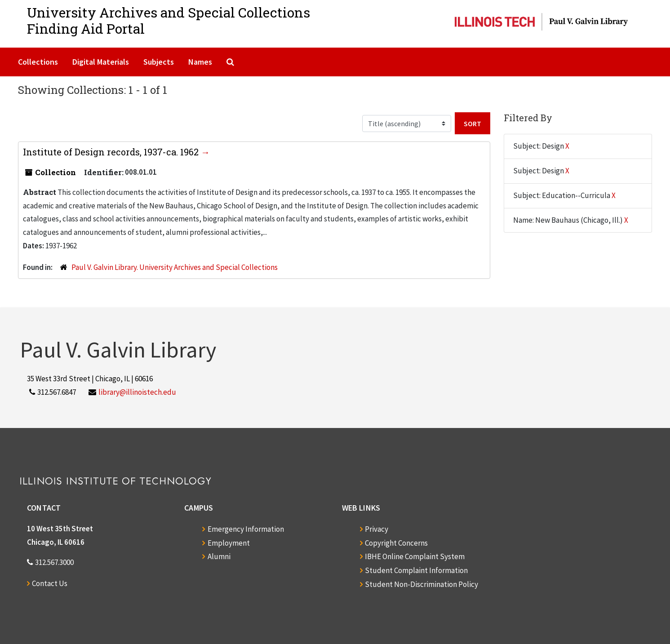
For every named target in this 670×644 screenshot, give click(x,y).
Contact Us (50, 583)
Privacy (377, 529)
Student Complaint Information (416, 570)
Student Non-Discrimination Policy (422, 584)
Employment (229, 543)
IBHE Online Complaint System (415, 556)
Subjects (159, 62)
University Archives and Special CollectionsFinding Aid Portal (169, 20)
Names (200, 62)
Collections (38, 62)
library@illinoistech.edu (137, 392)
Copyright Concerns (396, 543)
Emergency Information (246, 529)
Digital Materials (101, 62)
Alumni (219, 556)
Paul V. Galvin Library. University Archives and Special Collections (175, 267)
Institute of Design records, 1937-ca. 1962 (112, 152)
